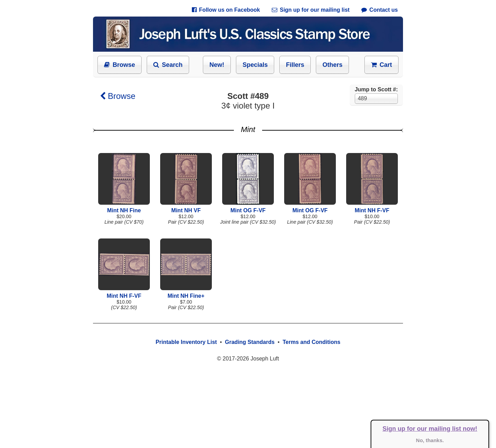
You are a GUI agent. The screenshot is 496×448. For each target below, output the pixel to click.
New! (217, 65)
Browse (120, 65)
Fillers (295, 65)
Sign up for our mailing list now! (430, 429)
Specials (255, 65)
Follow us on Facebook (226, 10)
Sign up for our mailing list (311, 10)
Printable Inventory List (186, 342)
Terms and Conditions (311, 342)
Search (168, 65)
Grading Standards (250, 342)
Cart (381, 65)
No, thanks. (430, 440)
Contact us (380, 10)
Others (332, 65)
